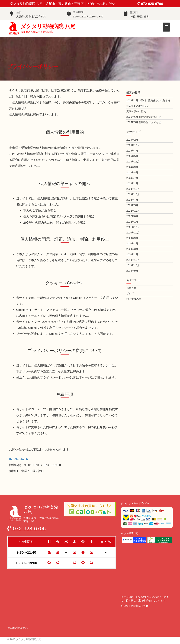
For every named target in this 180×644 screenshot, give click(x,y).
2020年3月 (132, 249)
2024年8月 (132, 172)
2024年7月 (132, 178)
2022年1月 (132, 222)
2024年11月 (133, 162)
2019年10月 (133, 265)
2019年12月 (133, 260)
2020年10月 (133, 233)
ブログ (130, 294)
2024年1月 (132, 183)
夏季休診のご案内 (136, 111)
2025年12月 (133, 145)
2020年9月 (132, 238)
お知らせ (131, 288)
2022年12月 (133, 211)
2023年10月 (133, 194)
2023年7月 (132, 200)
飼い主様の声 (134, 299)
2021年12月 (133, 227)
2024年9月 (132, 167)
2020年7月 (132, 244)
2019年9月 (132, 271)
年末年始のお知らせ (137, 106)
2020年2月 (132, 254)
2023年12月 (133, 189)
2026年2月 (132, 140)
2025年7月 (132, 151)
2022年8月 (132, 216)
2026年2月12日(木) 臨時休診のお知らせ (148, 100)
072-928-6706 (150, 4)
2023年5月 (132, 205)
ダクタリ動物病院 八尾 (48, 26)
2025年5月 (132, 156)
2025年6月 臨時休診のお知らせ (144, 117)
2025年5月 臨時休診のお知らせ (144, 122)
